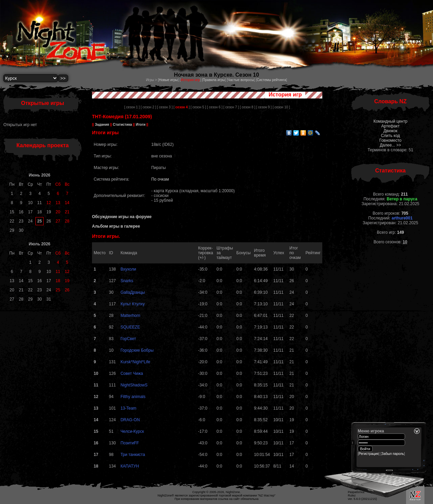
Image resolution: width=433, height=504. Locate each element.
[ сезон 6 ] (215, 107)
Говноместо (390, 140)
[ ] (181, 107)
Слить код (390, 136)
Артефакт (390, 126)
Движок (390, 131)
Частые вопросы (241, 80)
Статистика (122, 125)
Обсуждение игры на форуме (122, 217)
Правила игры (214, 80)
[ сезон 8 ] (248, 107)
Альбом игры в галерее (116, 226)
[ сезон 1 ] (132, 107)
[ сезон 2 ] (148, 107)
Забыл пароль (393, 454)
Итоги (141, 125)
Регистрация (369, 454)
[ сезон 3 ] (165, 107)
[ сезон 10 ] (281, 107)
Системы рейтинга (272, 80)
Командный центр (390, 121)
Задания (102, 125)
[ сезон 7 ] (231, 107)
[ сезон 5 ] (198, 107)
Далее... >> (391, 145)
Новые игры (168, 80)
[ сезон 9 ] (264, 107)
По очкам (160, 179)
